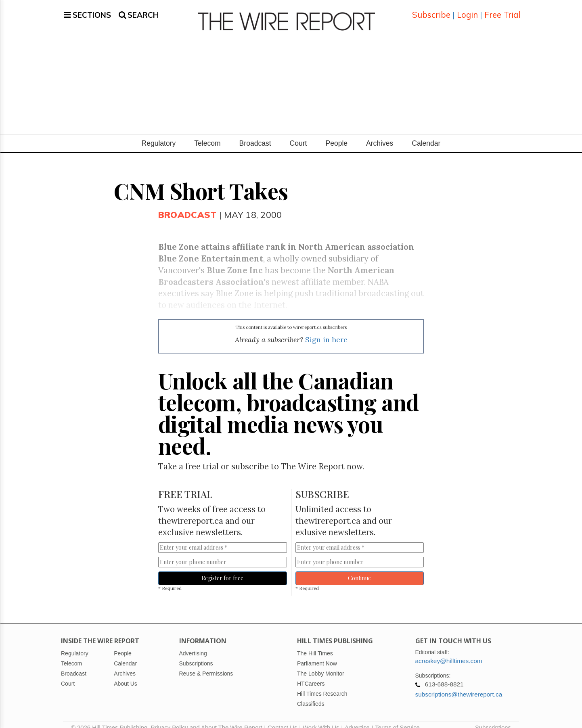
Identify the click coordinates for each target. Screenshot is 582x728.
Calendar (426, 134)
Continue (359, 568)
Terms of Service (397, 718)
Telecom (207, 134)
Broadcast (255, 134)
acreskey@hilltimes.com (449, 651)
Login (467, 10)
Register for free (222, 568)
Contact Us (282, 718)
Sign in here (326, 330)
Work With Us (321, 718)
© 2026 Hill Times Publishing (111, 718)
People (336, 134)
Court (298, 134)
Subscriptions (493, 718)
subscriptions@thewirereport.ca (459, 685)
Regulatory (159, 134)
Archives (380, 134)
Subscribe (431, 10)
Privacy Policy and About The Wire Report (206, 718)
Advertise (357, 718)
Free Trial (502, 10)
